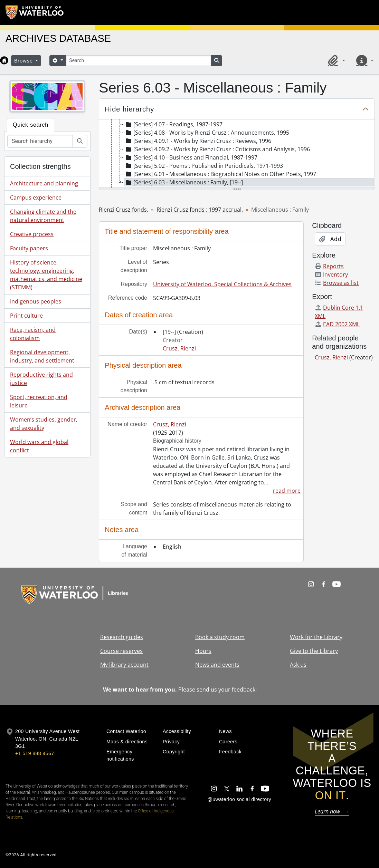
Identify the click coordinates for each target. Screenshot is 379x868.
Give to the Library (314, 651)
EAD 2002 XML (337, 324)
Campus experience (36, 197)
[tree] (237, 154)
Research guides (122, 637)
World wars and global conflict (39, 446)
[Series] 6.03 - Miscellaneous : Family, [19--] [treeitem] (184, 182)
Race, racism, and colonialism (33, 334)
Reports (329, 266)
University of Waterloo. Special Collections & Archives (222, 284)
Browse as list (337, 283)
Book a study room (220, 637)
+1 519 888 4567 (35, 753)
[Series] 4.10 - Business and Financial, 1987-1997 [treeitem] (191, 157)
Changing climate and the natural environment (43, 216)
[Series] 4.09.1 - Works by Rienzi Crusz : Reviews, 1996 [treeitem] (198, 141)
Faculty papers (29, 248)
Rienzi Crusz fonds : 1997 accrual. (200, 210)
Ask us (298, 665)
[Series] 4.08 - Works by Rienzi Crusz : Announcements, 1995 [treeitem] (207, 133)
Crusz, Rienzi (179, 348)
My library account (124, 665)
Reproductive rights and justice (41, 379)
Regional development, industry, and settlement (42, 356)
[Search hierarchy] (40, 141)
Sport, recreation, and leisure (39, 401)
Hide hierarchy (129, 109)
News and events (217, 665)
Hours (203, 651)
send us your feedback (226, 689)
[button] (335, 60)
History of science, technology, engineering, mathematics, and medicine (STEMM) (46, 275)
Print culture (26, 316)
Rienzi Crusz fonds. (124, 210)
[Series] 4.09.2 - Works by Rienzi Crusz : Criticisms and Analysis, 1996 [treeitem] (217, 149)
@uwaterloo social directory (239, 799)
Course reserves (121, 651)
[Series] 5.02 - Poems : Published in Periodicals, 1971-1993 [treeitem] (204, 166)
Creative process (32, 234)
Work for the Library (316, 637)
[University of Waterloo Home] (35, 12)
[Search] (139, 61)
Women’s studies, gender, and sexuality (44, 424)
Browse (24, 61)
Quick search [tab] (31, 125)
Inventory (331, 274)
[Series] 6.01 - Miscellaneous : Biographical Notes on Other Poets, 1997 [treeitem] (220, 174)
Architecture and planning (44, 183)
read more (287, 491)
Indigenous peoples (36, 301)
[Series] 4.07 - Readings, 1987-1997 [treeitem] (173, 124)
